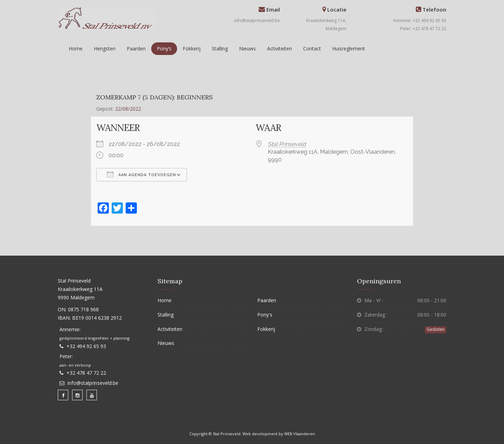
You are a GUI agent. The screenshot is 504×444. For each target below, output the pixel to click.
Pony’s (164, 48)
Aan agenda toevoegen (142, 174)
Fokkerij (192, 48)
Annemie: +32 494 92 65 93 (420, 20)
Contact (312, 48)
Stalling (220, 48)
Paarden (136, 48)
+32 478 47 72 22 (86, 373)
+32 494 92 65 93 (86, 346)
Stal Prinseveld (287, 144)
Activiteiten (279, 48)
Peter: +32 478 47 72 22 (423, 29)
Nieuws (247, 48)
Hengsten (105, 48)
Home (76, 48)
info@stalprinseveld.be (257, 20)
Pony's (265, 315)
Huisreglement (349, 48)
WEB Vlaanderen (300, 434)
